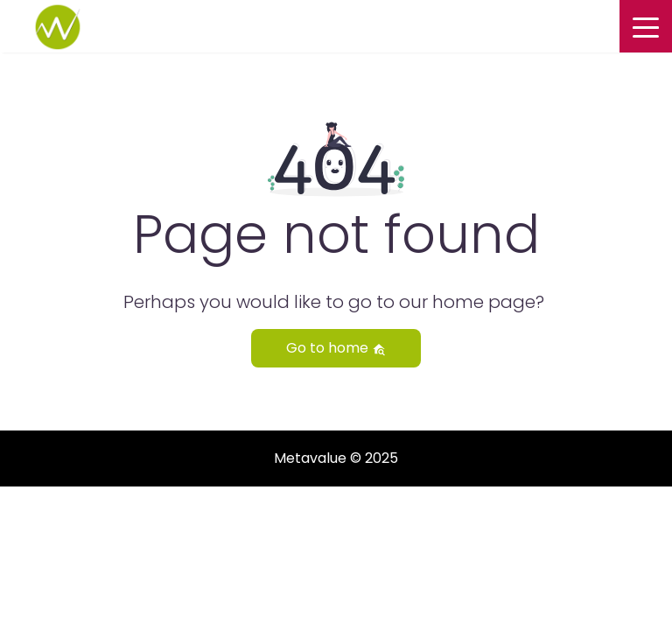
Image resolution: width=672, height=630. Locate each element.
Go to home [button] (336, 348)
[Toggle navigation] (646, 26)
